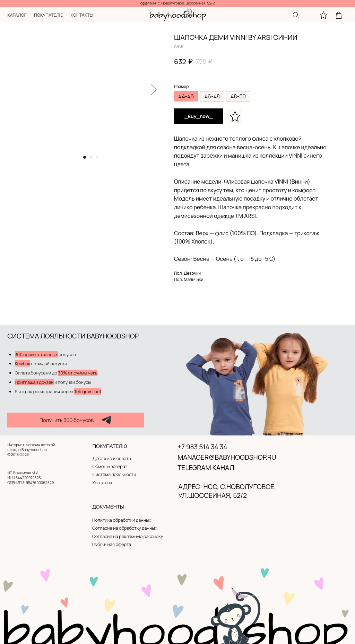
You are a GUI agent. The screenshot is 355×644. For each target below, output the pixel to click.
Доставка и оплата (112, 458)
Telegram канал (206, 468)
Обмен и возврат (110, 466)
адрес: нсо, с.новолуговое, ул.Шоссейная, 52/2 (227, 491)
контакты (82, 15)
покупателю (49, 15)
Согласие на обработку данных (125, 528)
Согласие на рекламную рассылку (128, 536)
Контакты (102, 483)
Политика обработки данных (122, 520)
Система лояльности (114, 474)
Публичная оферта (112, 544)
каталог (17, 15)
